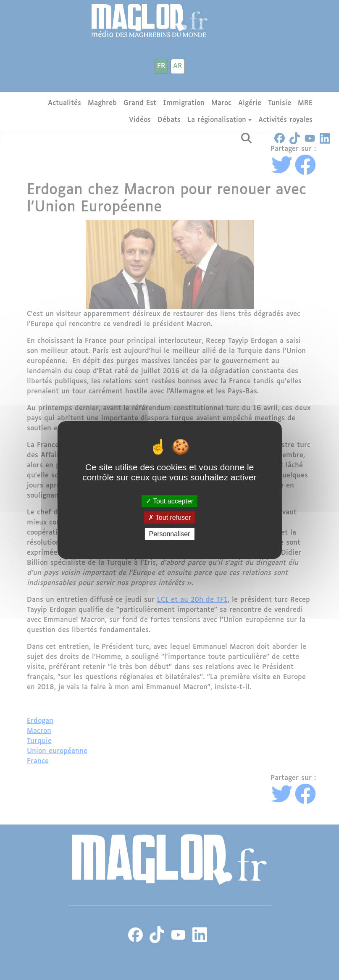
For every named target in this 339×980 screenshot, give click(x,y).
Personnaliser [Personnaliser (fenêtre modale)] (170, 534)
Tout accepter (169, 501)
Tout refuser (170, 518)
